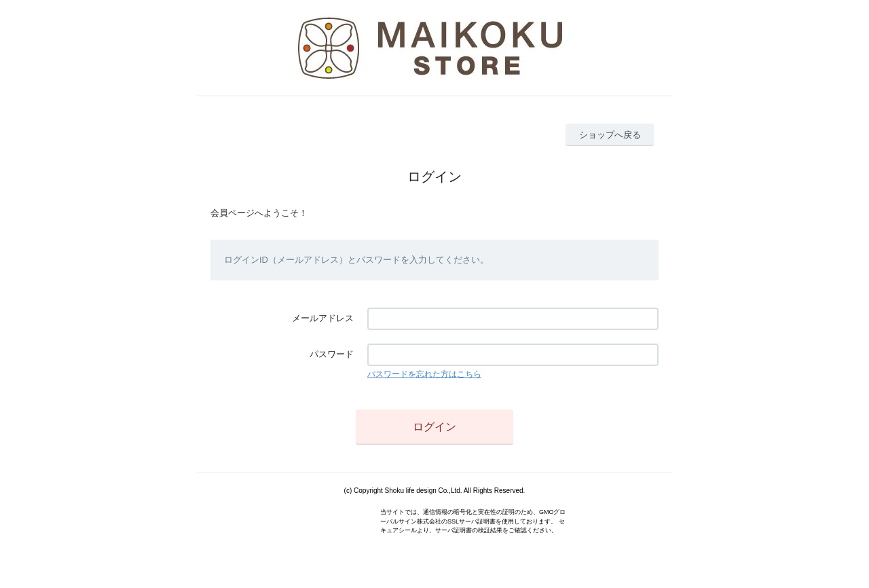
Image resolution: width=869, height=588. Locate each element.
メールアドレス (323, 318)
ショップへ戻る (610, 135)
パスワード (332, 354)
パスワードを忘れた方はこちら (424, 374)
